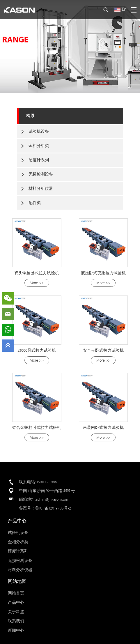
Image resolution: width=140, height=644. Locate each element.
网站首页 (16, 593)
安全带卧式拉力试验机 (103, 350)
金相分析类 (39, 146)
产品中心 (16, 603)
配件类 (35, 203)
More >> (37, 283)
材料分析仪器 (41, 189)
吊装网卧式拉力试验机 (103, 428)
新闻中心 (16, 630)
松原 (30, 116)
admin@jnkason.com (52, 499)
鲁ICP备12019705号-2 (53, 508)
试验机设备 (39, 131)
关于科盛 (16, 612)
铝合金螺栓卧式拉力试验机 (37, 428)
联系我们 (16, 621)
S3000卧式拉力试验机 (37, 350)
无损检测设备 (41, 174)
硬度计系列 (39, 160)
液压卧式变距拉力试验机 (103, 273)
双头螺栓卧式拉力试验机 (37, 273)
